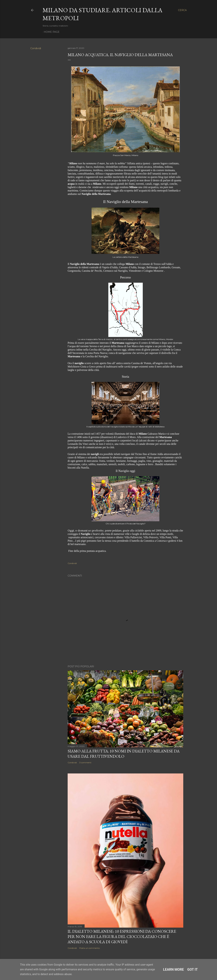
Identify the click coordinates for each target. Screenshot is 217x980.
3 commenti (85, 763)
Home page (52, 32)
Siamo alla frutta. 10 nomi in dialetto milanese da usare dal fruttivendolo (124, 754)
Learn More (174, 969)
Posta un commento (90, 948)
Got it (193, 969)
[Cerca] (182, 10)
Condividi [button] (36, 48)
